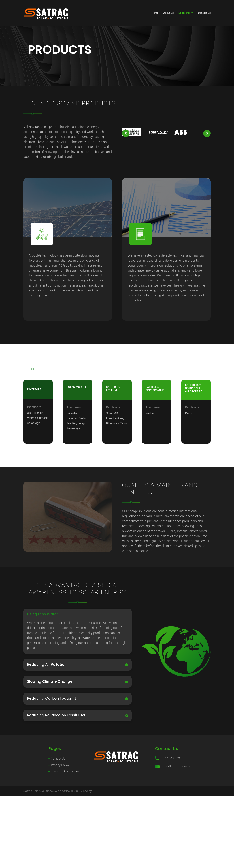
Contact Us (204, 13)
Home (155, 13)
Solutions (184, 13)
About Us (168, 13)
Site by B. (89, 791)
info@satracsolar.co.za (179, 766)
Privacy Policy (60, 765)
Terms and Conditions (65, 771)
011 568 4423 (173, 758)
